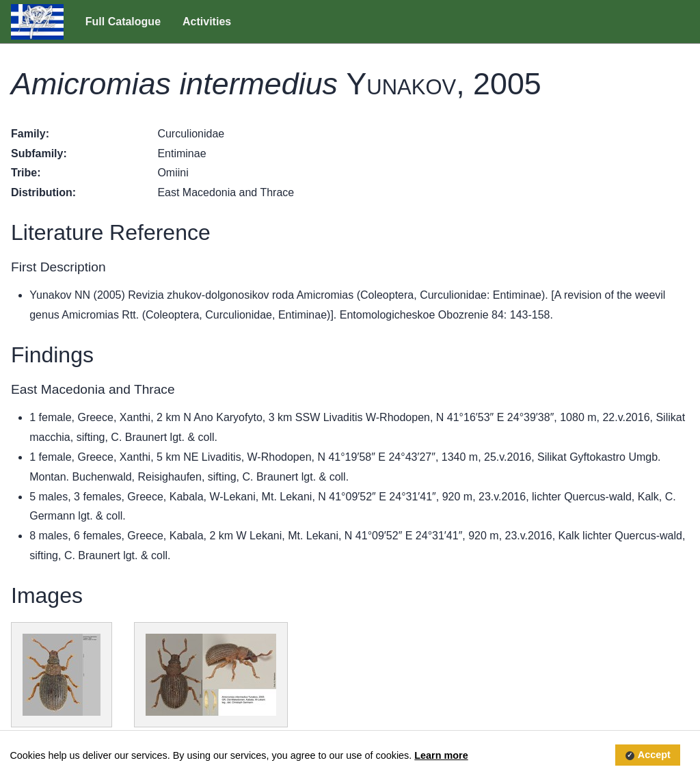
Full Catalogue (123, 22)
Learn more (441, 755)
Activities (207, 22)
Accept (654, 755)
